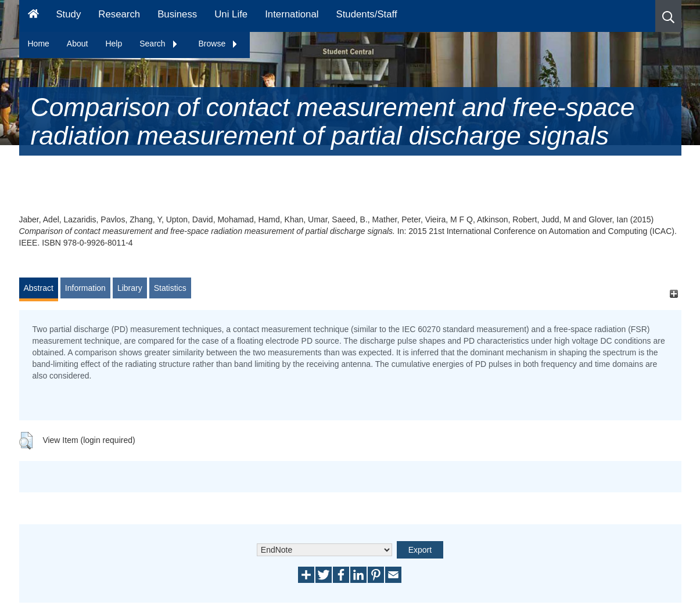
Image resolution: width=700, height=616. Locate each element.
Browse (219, 44)
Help (114, 44)
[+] (674, 293)
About (78, 44)
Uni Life (231, 14)
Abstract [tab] (39, 288)
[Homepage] (33, 16)
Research (119, 14)
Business (177, 14)
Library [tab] (130, 288)
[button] (668, 16)
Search (159, 44)
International (292, 14)
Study (68, 14)
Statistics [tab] (170, 288)
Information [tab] (85, 288)
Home (39, 44)
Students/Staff (367, 14)
